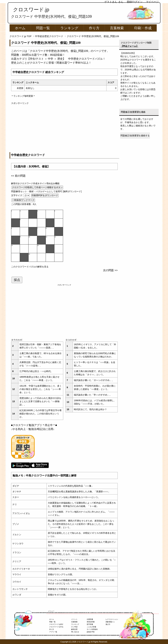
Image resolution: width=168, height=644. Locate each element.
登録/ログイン (135, 2)
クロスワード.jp (31, 10)
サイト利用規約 (92, 629)
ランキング (69, 28)
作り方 (94, 28)
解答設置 (74, 629)
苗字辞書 (90, 624)
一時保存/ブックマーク (23, 200)
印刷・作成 (143, 28)
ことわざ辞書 (91, 627)
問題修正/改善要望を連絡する (135, 136)
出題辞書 (90, 619)
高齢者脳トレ (110, 622)
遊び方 (108, 624)
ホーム (20, 28)
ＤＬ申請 (74, 627)
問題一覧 (43, 28)
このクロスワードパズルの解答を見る (30, 267)
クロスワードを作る (56, 627)
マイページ (152, 2)
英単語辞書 (91, 622)
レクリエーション (112, 619)
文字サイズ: (17, 195)
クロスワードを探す (56, 624)
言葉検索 (117, 28)
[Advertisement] (64, 127)
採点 (17, 280)
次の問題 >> (110, 270)
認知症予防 (91, 632)
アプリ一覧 (53, 632)
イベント (74, 619)
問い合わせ (75, 632)
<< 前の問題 (18, 176)
